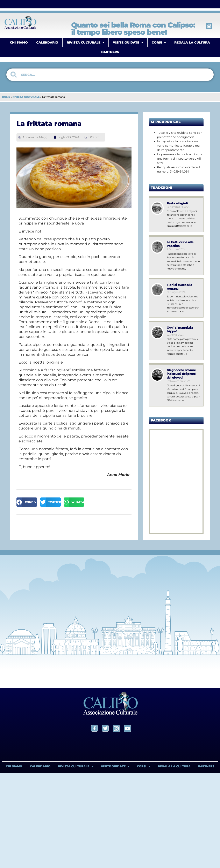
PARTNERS (110, 52)
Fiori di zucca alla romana (180, 287)
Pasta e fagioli (178, 203)
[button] (27, 502)
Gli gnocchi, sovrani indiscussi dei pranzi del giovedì (182, 374)
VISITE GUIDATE (128, 43)
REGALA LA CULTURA (192, 42)
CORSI (159, 43)
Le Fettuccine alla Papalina (180, 244)
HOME (6, 97)
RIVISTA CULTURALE (86, 43)
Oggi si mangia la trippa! (180, 329)
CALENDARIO (47, 42)
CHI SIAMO (19, 42)
